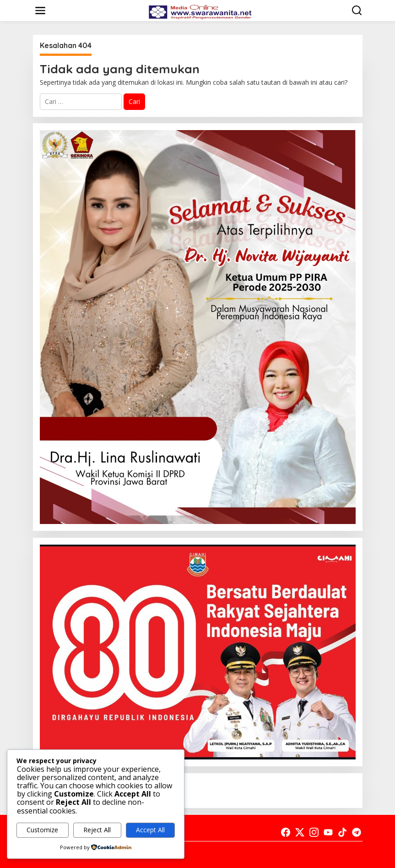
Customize (42, 830)
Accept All (150, 830)
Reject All (97, 830)
